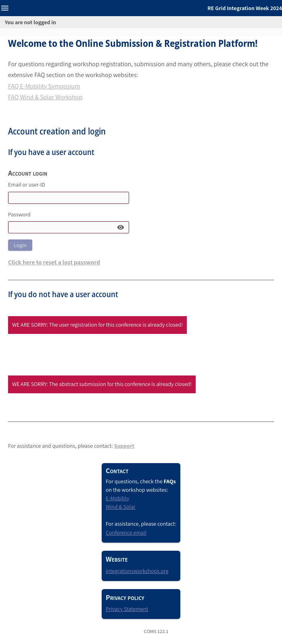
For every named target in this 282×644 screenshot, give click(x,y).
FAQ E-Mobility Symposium (44, 86)
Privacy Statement (127, 609)
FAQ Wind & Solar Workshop (45, 97)
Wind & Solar (121, 507)
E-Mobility (117, 498)
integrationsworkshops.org (137, 571)
